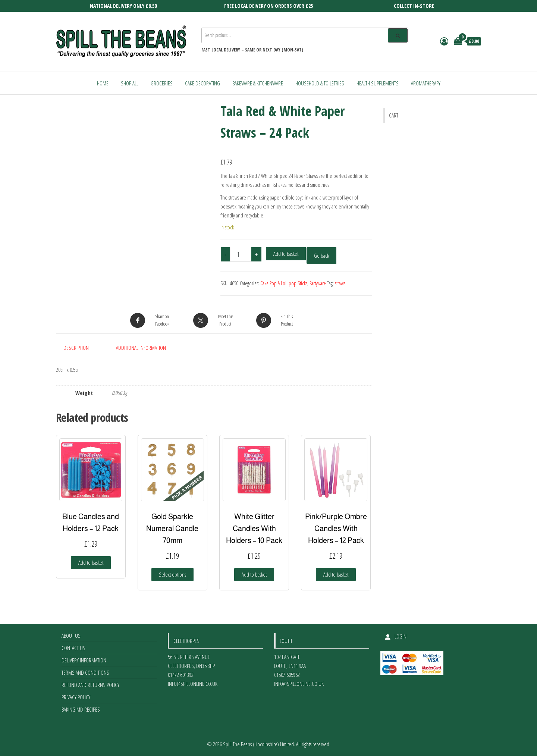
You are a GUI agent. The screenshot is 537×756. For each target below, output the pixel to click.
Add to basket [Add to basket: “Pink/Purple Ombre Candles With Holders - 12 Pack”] (336, 574)
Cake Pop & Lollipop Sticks (284, 283)
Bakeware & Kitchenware (258, 83)
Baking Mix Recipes (81, 709)
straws (340, 283)
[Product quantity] (241, 254)
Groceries (162, 83)
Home (103, 83)
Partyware (318, 283)
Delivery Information (84, 660)
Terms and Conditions (85, 672)
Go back (321, 255)
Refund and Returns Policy (90, 685)
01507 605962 (287, 675)
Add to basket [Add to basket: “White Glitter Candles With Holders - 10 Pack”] (254, 574)
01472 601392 (181, 675)
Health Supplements (378, 83)
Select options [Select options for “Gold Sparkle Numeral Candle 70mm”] (172, 574)
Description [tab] (76, 348)
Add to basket (286, 254)
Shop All (130, 83)
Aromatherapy (426, 83)
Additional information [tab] (141, 348)
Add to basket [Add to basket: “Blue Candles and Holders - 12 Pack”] (91, 562)
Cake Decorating (202, 83)
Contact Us (73, 648)
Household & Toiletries (320, 83)
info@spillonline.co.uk (193, 684)
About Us (71, 636)
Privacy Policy (76, 697)
